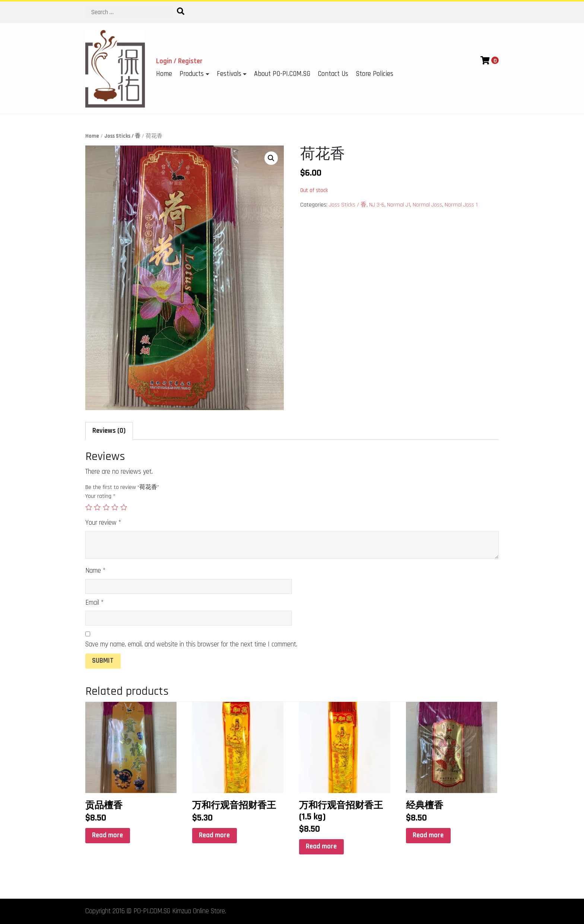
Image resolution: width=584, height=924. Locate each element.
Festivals (229, 74)
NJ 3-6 (377, 205)
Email (94, 603)
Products (192, 74)
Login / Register (179, 61)
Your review (103, 523)
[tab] (109, 431)
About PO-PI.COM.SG (282, 74)
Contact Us (333, 74)
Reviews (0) (109, 431)
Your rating (100, 496)
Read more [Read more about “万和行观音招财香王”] (214, 835)
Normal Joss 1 (461, 205)
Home (164, 74)
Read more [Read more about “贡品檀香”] (107, 835)
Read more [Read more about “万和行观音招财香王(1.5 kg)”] (321, 846)
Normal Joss (427, 205)
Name (95, 571)
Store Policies (374, 74)
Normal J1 (399, 205)
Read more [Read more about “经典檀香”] (428, 835)
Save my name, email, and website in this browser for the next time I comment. (191, 644)
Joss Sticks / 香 (122, 136)
